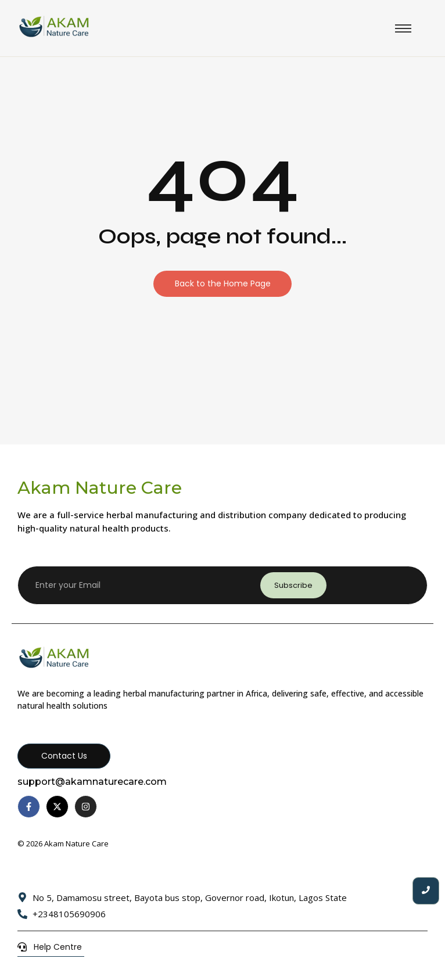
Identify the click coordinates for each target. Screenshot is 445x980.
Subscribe (293, 585)
